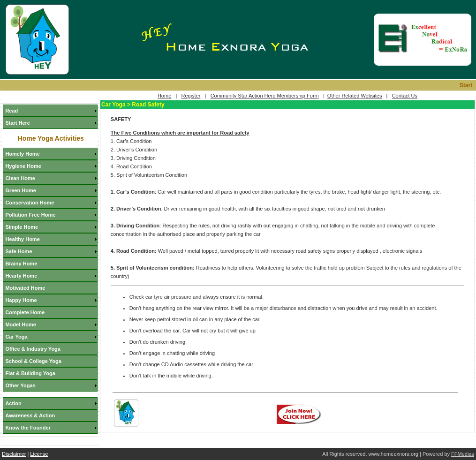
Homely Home (22, 154)
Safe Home (19, 251)
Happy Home (21, 300)
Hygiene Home (23, 166)
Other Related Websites (355, 96)
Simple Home (22, 227)
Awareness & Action (30, 415)
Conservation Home (30, 203)
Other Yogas (20, 385)
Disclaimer (14, 454)
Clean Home (20, 178)
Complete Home (25, 312)
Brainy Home (21, 264)
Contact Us (405, 96)
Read (11, 111)
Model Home (20, 324)
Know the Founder (28, 428)
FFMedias (463, 454)
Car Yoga (16, 337)
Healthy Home (22, 239)
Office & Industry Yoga (33, 349)
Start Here (18, 123)
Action (13, 403)
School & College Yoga (33, 361)
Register (191, 96)
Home (164, 96)
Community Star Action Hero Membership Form (265, 96)
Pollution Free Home (30, 215)
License (39, 454)
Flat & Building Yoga (30, 373)
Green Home (20, 190)
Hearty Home (21, 276)
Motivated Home (25, 288)
